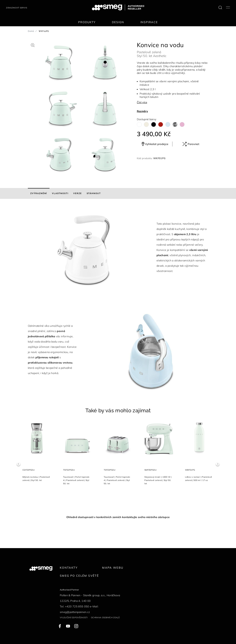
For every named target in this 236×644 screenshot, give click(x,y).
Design (118, 22)
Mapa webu (113, 568)
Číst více (142, 102)
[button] (33, 45)
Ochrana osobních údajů (105, 617)
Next (218, 464)
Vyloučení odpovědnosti (74, 617)
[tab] (39, 193)
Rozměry (142, 111)
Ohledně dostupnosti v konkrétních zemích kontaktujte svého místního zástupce (118, 517)
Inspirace (149, 22)
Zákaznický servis (17, 8)
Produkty (87, 22)
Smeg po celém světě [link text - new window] (79, 576)
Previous (18, 464)
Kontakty (69, 568)
